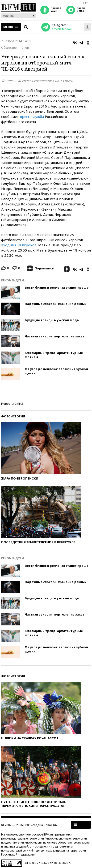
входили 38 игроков (19, 245)
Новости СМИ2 (12, 404)
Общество (9, 48)
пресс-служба (32, 116)
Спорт (26, 48)
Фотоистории (13, 416)
